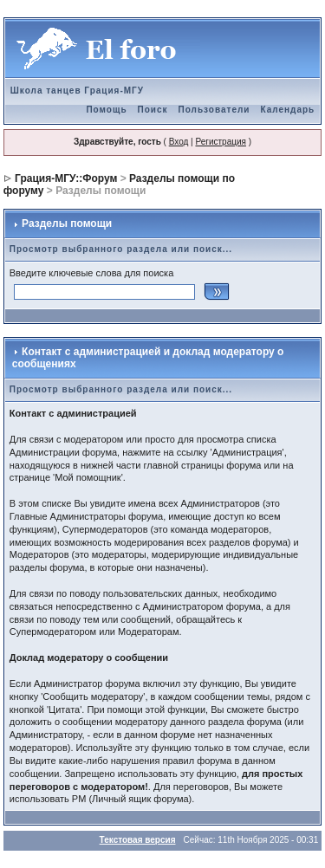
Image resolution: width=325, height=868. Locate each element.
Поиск (153, 110)
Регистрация (220, 142)
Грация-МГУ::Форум (66, 178)
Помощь (106, 110)
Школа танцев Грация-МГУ (77, 91)
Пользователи (214, 110)
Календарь (287, 110)
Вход (179, 142)
